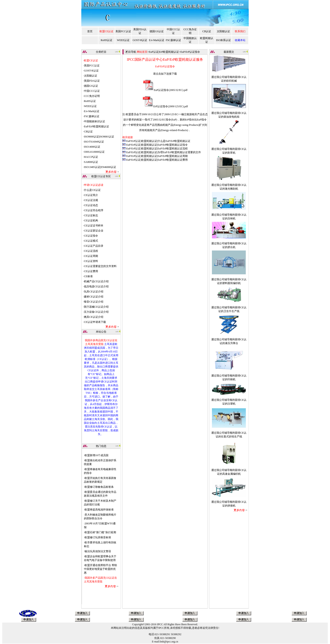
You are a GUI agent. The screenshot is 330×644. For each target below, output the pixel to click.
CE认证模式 (91, 241)
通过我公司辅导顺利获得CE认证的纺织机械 (229, 76)
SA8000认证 (91, 162)
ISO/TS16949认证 (94, 142)
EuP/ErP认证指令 (190, 52)
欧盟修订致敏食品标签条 (99, 487)
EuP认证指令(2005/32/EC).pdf (171, 90)
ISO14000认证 (92, 147)
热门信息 (101, 446)
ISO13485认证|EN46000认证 (100, 167)
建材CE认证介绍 (94, 297)
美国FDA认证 (92, 81)
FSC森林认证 (173, 40)
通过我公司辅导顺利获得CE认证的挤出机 (229, 242)
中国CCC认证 (92, 91)
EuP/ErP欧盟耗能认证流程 (173, 149)
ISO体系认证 (223, 40)
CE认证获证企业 (94, 231)
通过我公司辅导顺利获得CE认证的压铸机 (229, 214)
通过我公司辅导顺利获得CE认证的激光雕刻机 (229, 184)
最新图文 (229, 52)
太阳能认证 (223, 31)
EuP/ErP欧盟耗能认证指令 (173, 145)
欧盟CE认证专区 (101, 176)
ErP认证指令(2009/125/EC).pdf (171, 106)
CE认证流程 (91, 251)
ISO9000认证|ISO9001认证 (99, 137)
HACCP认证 (91, 157)
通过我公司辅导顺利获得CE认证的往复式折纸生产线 (229, 432)
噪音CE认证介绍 (94, 302)
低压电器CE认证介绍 (96, 286)
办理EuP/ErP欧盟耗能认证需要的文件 (179, 152)
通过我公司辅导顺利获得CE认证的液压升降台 (229, 338)
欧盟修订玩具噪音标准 (98, 537)
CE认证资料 (91, 261)
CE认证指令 (91, 236)
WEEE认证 (123, 40)
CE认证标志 (91, 215)
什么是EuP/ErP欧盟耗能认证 (174, 141)
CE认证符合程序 (94, 210)
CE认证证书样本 (94, 226)
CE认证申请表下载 (95, 322)
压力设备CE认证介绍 (96, 312)
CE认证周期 (91, 256)
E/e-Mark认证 (157, 40)
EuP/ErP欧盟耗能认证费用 (173, 160)
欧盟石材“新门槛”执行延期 (100, 532)
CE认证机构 (91, 220)
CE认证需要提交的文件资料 (100, 266)
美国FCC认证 (123, 31)
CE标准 (88, 276)
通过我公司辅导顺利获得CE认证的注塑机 (229, 399)
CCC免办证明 (92, 96)
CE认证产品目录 (94, 246)
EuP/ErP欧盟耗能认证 (96, 126)
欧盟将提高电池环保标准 (99, 510)
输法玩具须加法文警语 (98, 551)
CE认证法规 (91, 200)
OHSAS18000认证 (94, 152)
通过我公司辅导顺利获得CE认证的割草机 (229, 148)
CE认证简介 (91, 195)
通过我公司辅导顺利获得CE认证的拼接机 (229, 501)
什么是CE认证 (92, 190)
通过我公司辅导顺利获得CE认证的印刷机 (229, 375)
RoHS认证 (107, 40)
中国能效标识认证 (95, 121)
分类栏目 (101, 52)
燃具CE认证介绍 (94, 317)
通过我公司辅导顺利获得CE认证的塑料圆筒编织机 (229, 278)
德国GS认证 (157, 31)
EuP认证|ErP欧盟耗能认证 (164, 52)
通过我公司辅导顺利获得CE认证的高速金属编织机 (229, 469)
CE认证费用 (91, 271)
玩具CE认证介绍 (94, 292)
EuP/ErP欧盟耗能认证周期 (173, 156)
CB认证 (207, 31)
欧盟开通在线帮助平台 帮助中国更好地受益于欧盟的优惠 (100, 569)
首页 (90, 31)
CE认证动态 (91, 205)
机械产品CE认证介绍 (96, 281)
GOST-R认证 (140, 40)
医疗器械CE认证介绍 (96, 307)
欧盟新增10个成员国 (96, 455)
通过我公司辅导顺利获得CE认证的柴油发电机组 (229, 112)
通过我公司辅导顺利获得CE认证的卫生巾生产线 (229, 306)
